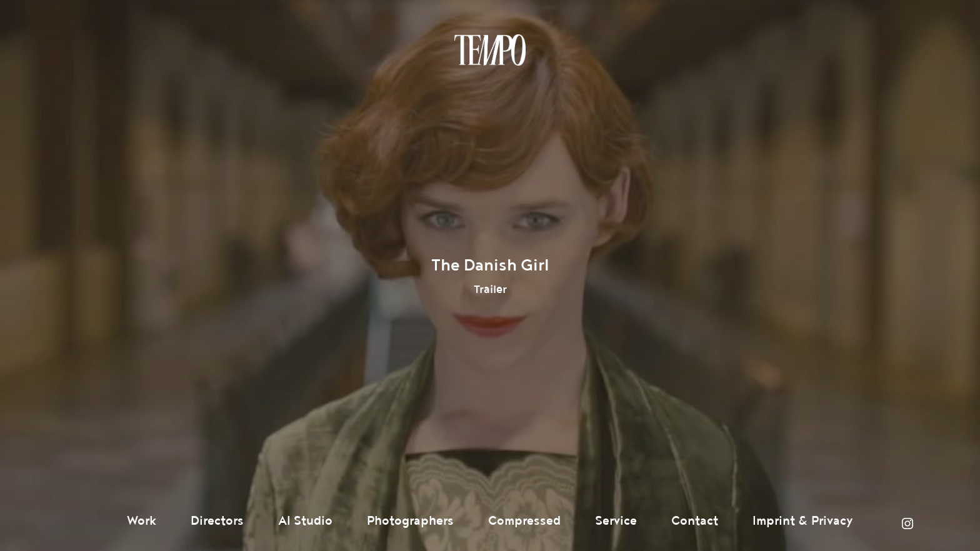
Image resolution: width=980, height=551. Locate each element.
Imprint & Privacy (803, 521)
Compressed (524, 521)
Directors (217, 521)
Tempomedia (490, 50)
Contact (695, 521)
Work (142, 521)
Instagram (907, 524)
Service (616, 521)
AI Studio (305, 521)
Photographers (410, 521)
